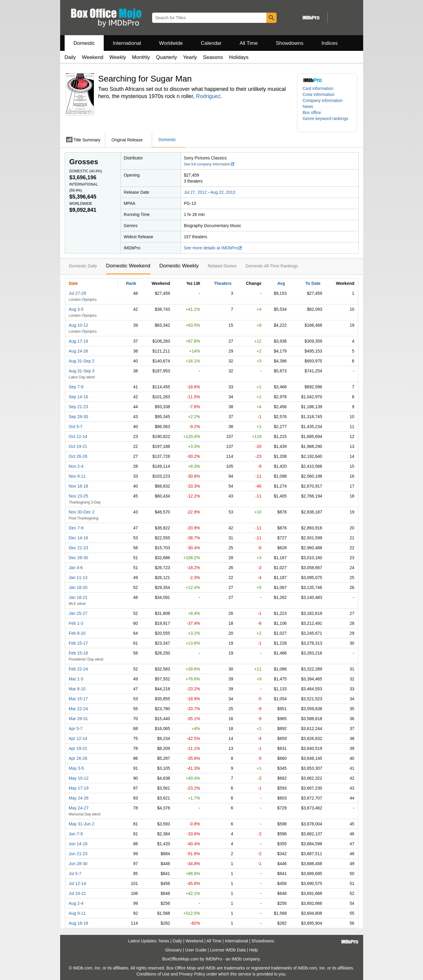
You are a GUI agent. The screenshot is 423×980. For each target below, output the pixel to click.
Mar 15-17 (78, 699)
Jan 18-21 (78, 597)
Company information (323, 100)
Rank (131, 283)
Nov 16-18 (79, 486)
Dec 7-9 (76, 528)
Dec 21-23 (79, 548)
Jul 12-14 (78, 883)
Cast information (318, 88)
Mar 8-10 (77, 689)
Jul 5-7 (75, 874)
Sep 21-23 (79, 407)
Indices (330, 43)
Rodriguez (208, 96)
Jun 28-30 (78, 864)
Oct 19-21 (78, 446)
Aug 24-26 (79, 351)
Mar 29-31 (78, 719)
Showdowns (290, 43)
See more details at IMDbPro (213, 248)
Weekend (93, 57)
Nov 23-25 (79, 496)
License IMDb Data (228, 950)
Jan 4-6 (76, 568)
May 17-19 (79, 788)
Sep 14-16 (79, 397)
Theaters (223, 283)
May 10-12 (79, 778)
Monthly (141, 57)
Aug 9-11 (77, 913)
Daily (70, 57)
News (308, 106)
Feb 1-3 (76, 623)
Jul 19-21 (78, 893)
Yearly (190, 57)
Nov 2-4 (76, 466)
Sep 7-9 (76, 387)
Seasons (213, 57)
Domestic (84, 43)
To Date (313, 283)
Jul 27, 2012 (195, 192)
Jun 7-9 (76, 834)
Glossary (173, 950)
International (127, 43)
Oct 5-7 (76, 427)
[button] (327, 122)
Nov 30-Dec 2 (82, 512)
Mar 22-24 (78, 709)
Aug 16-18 (79, 923)
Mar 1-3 (76, 679)
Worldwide (171, 43)
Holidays (239, 57)
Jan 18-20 (78, 587)
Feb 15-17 (78, 643)
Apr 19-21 (78, 748)
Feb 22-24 (78, 669)
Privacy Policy (192, 974)
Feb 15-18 (78, 653)
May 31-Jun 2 (82, 824)
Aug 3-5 (76, 309)
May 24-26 (79, 798)
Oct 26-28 (78, 456)
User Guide (196, 950)
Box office (312, 112)
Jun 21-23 (78, 854)
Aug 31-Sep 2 (82, 361)
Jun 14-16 (78, 844)
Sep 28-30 (79, 417)
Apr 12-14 (78, 738)
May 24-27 (79, 808)
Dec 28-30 (79, 558)
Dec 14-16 (79, 538)
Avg (281, 283)
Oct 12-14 (78, 436)
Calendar (211, 43)
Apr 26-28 (78, 758)
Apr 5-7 (76, 729)
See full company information (210, 164)
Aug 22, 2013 (223, 192)
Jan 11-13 (78, 578)
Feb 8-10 (77, 633)
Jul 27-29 (78, 293)
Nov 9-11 (77, 476)
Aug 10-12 (79, 325)
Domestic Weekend (128, 266)
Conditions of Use (153, 974)
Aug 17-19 (79, 341)
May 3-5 (77, 768)
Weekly (118, 57)
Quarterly (167, 57)
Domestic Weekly (179, 266)
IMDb (236, 959)
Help (254, 950)
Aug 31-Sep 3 (82, 371)
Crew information (319, 94)
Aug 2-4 (76, 903)
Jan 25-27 (78, 613)
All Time (249, 43)
